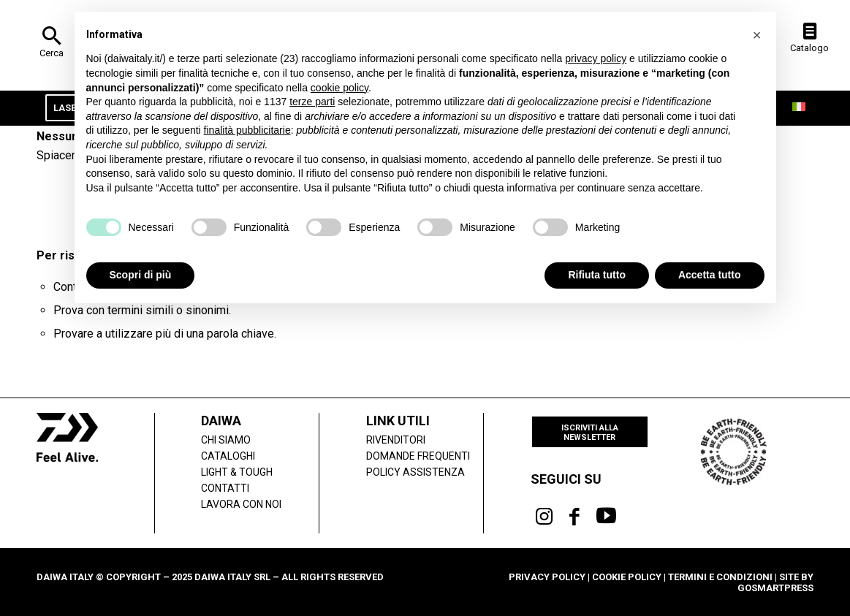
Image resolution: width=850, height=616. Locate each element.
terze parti (312, 102)
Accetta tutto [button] (710, 275)
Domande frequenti (418, 456)
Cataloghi (228, 456)
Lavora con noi (241, 504)
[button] (757, 35)
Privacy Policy (547, 577)
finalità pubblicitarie (247, 130)
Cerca (52, 53)
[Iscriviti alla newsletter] (590, 432)
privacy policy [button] (596, 58)
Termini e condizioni (720, 577)
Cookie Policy (627, 577)
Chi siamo (226, 440)
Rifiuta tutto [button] (597, 275)
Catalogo (809, 48)
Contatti (225, 488)
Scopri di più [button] (141, 275)
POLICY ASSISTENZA (415, 472)
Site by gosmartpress (775, 582)
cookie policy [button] (339, 88)
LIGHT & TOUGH (237, 472)
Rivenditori (396, 440)
